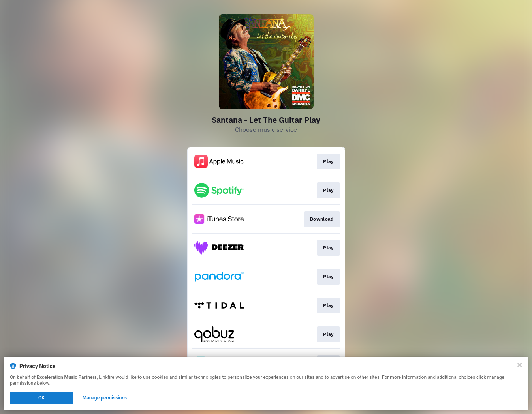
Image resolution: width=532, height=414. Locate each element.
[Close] (520, 365)
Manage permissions (105, 398)
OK (41, 398)
